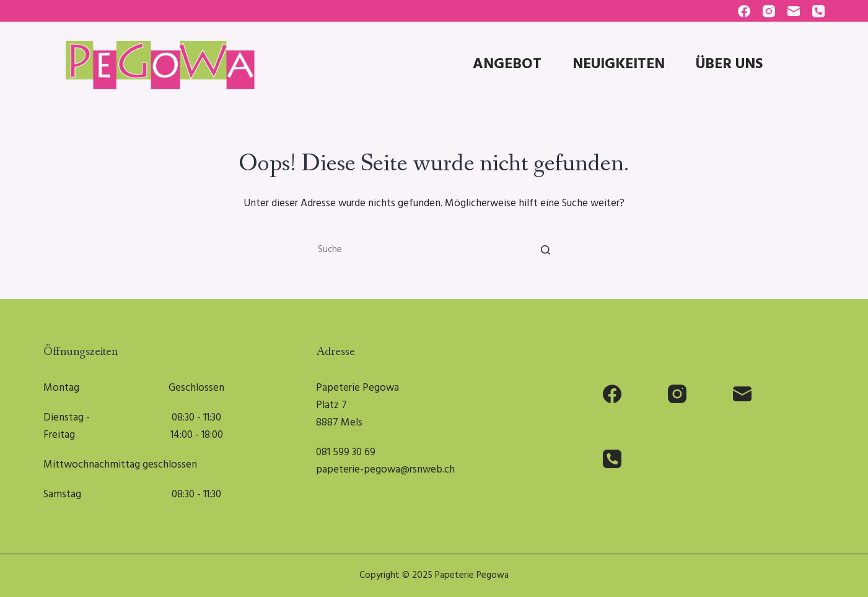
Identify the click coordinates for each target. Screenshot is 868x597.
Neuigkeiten (619, 64)
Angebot (507, 64)
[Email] (794, 11)
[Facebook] (744, 11)
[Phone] (818, 11)
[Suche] (545, 250)
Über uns (729, 64)
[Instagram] (769, 11)
